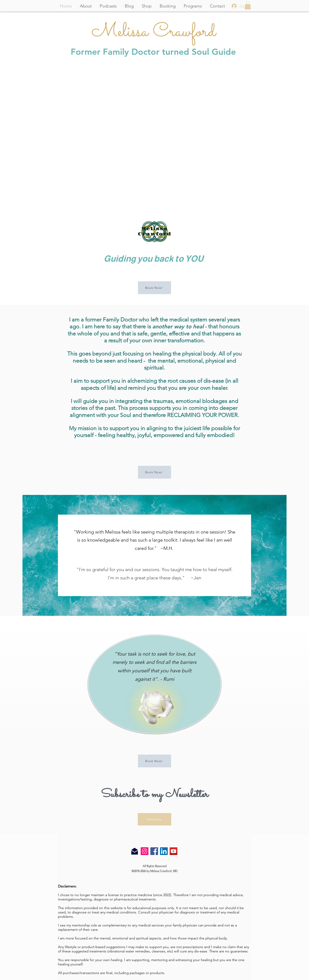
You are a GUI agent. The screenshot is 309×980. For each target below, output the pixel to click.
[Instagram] (145, 851)
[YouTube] (174, 851)
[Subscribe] (154, 819)
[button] (248, 5)
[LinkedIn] (164, 851)
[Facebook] (154, 851)
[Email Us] (135, 851)
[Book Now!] (154, 288)
